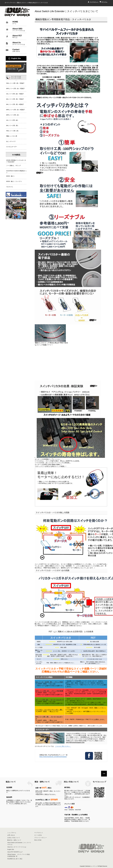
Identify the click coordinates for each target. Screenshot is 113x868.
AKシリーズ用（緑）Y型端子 (15, 94)
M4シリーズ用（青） (13, 126)
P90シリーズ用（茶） (13, 131)
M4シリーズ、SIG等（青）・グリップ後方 (49, 682)
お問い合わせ (11, 835)
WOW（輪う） (11, 176)
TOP (104, 774)
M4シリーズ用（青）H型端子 (15, 104)
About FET (19, 36)
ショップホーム (12, 833)
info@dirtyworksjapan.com (75, 742)
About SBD (19, 30)
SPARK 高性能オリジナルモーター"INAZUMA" (16, 161)
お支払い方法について (14, 838)
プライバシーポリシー (41, 838)
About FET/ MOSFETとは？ (15, 852)
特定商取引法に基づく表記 (15, 859)
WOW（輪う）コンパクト (14, 181)
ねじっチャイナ (11, 141)
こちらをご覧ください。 (63, 746)
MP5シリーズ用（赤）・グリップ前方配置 (49, 691)
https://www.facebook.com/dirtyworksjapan (53, 757)
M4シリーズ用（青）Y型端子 (15, 99)
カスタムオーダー (12, 147)
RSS (36, 840)
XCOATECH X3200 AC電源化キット (16, 171)
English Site (16, 58)
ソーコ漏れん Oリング (13, 166)
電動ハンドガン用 (12, 136)
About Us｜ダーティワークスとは (17, 847)
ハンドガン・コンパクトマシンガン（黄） (49, 710)
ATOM (40, 840)
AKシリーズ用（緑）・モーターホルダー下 (50, 700)
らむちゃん (10, 187)
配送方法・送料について (14, 840)
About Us (19, 43)
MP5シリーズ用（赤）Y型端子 (15, 89)
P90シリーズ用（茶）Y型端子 (15, 83)
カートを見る (38, 835)
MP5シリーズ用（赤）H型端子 (15, 110)
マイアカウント (94, 2)
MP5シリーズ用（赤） (13, 115)
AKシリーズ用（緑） (12, 120)
